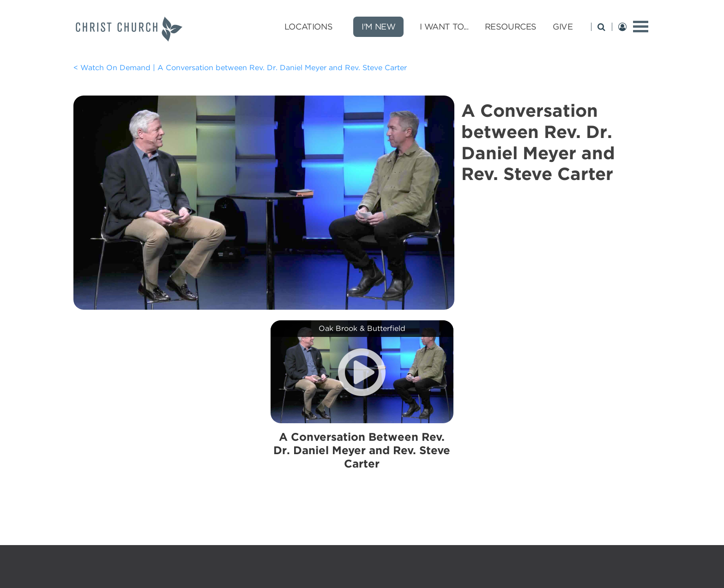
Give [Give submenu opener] (563, 27)
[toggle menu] (641, 27)
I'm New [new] (378, 27)
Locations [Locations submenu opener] (308, 27)
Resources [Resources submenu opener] (511, 27)
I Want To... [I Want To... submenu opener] (444, 27)
